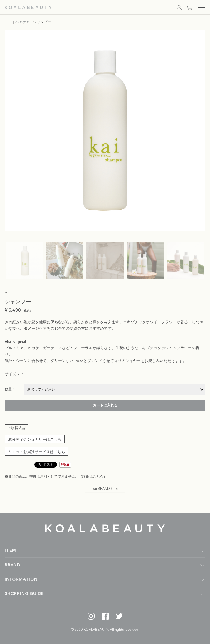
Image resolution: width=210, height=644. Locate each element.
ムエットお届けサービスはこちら (37, 452)
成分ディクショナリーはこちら (35, 440)
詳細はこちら (93, 477)
